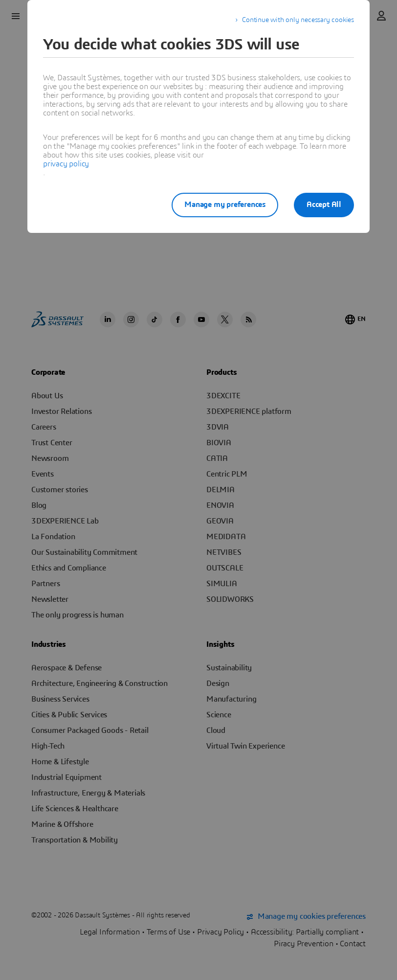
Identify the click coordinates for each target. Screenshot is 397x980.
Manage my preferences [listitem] (225, 205)
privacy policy (66, 164)
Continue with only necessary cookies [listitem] (298, 20)
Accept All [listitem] (324, 205)
